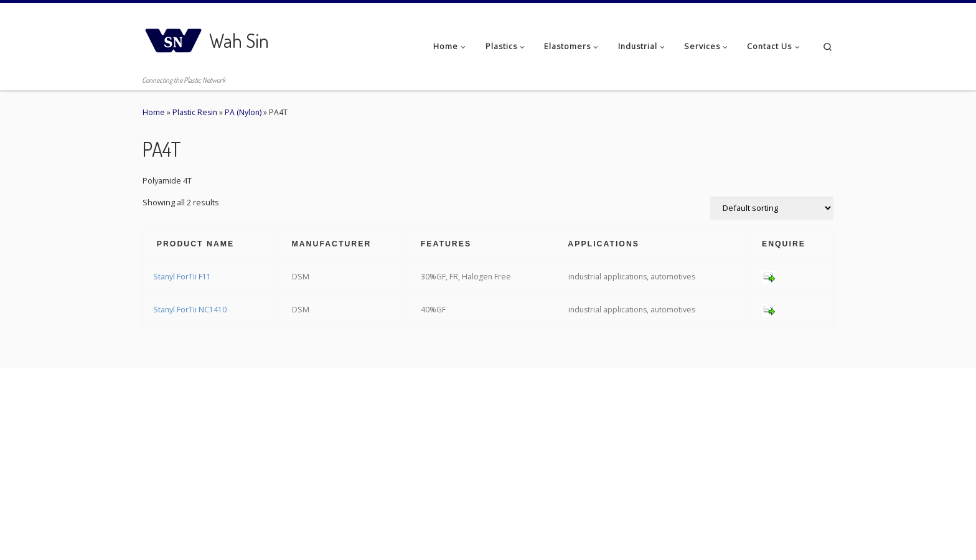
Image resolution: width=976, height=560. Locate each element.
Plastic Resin (195, 112)
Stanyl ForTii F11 (182, 277)
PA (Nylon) (243, 112)
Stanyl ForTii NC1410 (190, 310)
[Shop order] (772, 208)
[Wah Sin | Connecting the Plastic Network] (174, 37)
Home (154, 112)
